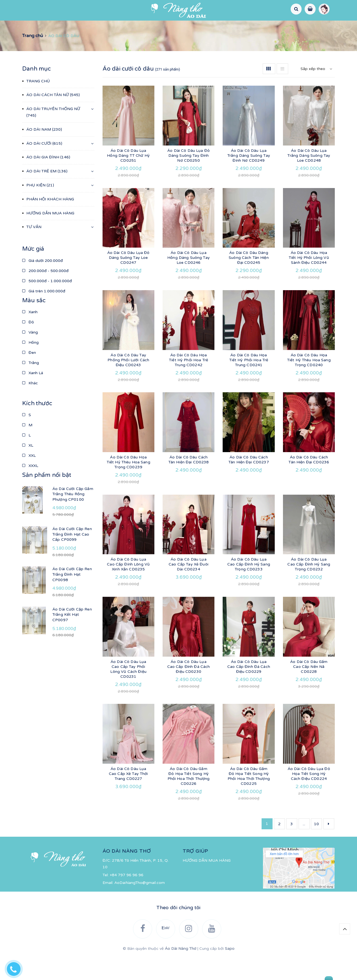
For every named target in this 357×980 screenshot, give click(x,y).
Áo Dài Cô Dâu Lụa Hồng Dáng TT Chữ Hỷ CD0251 (128, 179)
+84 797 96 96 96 (127, 899)
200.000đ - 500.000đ (45, 294)
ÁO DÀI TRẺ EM (298, 27)
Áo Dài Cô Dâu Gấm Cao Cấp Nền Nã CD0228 (309, 690)
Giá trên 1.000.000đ (44, 315)
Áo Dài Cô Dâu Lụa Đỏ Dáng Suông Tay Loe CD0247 (128, 281)
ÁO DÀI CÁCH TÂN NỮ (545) (53, 118)
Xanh (30, 336)
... (304, 848)
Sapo (230, 972)
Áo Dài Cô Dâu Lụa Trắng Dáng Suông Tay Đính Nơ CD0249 (249, 179)
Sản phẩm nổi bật (47, 499)
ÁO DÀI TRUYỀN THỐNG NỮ (124, 27)
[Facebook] (35, 10)
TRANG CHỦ (19, 27)
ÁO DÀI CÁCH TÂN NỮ (63, 27)
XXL (29, 479)
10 (316, 848)
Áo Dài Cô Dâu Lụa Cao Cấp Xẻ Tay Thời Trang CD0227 (128, 797)
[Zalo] (49, 10)
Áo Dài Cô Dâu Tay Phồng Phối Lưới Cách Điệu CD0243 (128, 384)
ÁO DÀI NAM (177, 27)
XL (28, 469)
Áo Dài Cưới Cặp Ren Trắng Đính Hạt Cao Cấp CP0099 (72, 558)
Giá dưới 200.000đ (42, 284)
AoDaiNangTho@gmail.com (140, 906)
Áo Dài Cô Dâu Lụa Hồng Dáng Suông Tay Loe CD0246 (189, 281)
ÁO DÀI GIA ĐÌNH (254, 27)
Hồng (30, 366)
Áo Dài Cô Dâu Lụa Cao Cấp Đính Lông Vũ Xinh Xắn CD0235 (128, 588)
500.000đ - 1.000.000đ (47, 305)
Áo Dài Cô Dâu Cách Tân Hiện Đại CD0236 (309, 483)
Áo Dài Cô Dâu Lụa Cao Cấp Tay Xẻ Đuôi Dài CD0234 (189, 588)
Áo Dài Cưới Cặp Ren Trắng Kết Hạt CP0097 (72, 638)
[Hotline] (16, 968)
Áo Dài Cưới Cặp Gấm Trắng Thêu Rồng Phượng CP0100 (73, 518)
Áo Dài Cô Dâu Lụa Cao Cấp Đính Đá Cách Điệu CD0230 (189, 690)
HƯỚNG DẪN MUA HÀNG (194, 38)
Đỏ (28, 346)
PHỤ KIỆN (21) (40, 209)
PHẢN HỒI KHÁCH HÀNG (134, 38)
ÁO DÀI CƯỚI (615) (44, 167)
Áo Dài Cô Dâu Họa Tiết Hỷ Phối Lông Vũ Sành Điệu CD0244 (309, 281)
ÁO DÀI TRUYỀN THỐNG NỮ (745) (53, 136)
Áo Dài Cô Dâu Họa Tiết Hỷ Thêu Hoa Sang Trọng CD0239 (128, 486)
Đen (29, 376)
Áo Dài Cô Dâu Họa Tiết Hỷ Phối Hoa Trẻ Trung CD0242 (189, 384)
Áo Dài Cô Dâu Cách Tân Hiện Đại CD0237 (249, 483)
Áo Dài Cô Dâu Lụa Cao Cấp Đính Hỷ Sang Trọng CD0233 (249, 588)
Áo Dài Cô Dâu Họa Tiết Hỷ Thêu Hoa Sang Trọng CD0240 (309, 384)
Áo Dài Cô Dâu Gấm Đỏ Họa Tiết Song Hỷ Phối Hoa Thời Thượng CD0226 (189, 800)
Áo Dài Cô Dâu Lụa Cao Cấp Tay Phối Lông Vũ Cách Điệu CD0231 (128, 693)
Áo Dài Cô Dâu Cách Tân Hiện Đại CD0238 (189, 483)
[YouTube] (77, 10)
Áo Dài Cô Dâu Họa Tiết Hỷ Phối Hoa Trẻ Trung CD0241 (249, 384)
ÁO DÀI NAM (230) (44, 153)
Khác (30, 407)
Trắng (31, 386)
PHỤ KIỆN (337, 27)
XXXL (30, 489)
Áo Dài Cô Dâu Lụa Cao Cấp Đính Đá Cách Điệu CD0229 (249, 690)
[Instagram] (63, 10)
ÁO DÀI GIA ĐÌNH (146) (48, 181)
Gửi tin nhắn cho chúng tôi (302, 975)
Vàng (30, 356)
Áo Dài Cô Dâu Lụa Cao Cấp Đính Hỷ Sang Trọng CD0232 (309, 588)
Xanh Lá (33, 397)
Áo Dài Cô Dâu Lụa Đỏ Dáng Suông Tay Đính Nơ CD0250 (189, 179)
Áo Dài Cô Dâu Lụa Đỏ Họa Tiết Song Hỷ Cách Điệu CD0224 (309, 797)
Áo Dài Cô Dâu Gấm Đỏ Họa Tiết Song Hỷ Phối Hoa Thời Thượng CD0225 (249, 800)
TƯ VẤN (238, 38)
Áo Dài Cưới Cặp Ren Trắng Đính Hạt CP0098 (72, 598)
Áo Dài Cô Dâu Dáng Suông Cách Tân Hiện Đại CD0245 (249, 281)
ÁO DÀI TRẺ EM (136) (47, 195)
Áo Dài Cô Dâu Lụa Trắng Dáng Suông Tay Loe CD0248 (309, 179)
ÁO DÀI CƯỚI (213, 27)
